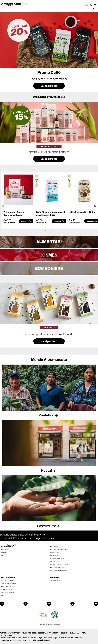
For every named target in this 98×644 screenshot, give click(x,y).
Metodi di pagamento (8, 580)
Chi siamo (5, 549)
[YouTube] (72, 604)
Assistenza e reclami (8, 593)
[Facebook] (2, 604)
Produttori (49, 415)
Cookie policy (55, 555)
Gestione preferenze (57, 558)
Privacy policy (55, 552)
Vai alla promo (49, 86)
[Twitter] (49, 604)
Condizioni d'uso (56, 561)
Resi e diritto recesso (8, 586)
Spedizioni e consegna (9, 583)
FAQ (3, 596)
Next (95, 206)
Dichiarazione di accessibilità (60, 564)
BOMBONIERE (49, 268)
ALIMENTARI (49, 242)
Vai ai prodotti (49, 341)
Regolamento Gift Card (58, 568)
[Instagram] (26, 604)
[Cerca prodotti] (49, 9)
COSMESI (49, 255)
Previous (3, 206)
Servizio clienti (55, 580)
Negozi (49, 471)
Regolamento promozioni (59, 571)
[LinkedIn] (96, 604)
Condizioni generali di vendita (60, 549)
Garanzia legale (7, 590)
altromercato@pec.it (42, 640)
